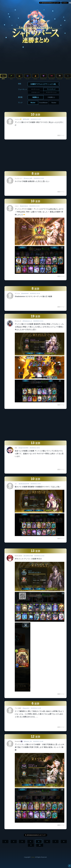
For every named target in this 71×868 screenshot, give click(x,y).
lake (16, 448)
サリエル (17, 293)
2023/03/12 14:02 (39, 556)
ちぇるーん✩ (19, 178)
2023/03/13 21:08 (39, 178)
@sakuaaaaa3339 (24, 484)
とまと (17, 206)
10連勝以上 (51, 97)
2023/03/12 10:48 (38, 741)
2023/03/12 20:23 (35, 293)
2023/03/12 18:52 (35, 448)
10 (40, 845)
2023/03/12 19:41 (38, 321)
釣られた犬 (18, 321)
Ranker (54, 103)
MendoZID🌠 (19, 741)
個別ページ (61, 135)
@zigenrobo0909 (23, 448)
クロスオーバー (36, 92)
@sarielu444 (25, 293)
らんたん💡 (18, 119)
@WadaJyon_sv (27, 321)
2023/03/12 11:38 (36, 708)
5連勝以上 (36, 97)
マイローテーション (51, 92)
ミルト (33, 857)
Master (33, 103)
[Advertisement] (35, 60)
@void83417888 (28, 556)
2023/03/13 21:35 (36, 119)
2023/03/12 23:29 (34, 206)
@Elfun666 (26, 119)
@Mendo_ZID (28, 741)
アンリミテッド (51, 89)
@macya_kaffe (28, 178)
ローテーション (36, 89)
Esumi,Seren (18, 556)
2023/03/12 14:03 (36, 484)
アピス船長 (18, 708)
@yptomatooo (24, 206)
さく (16, 484)
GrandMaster (43, 103)
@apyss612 (26, 708)
